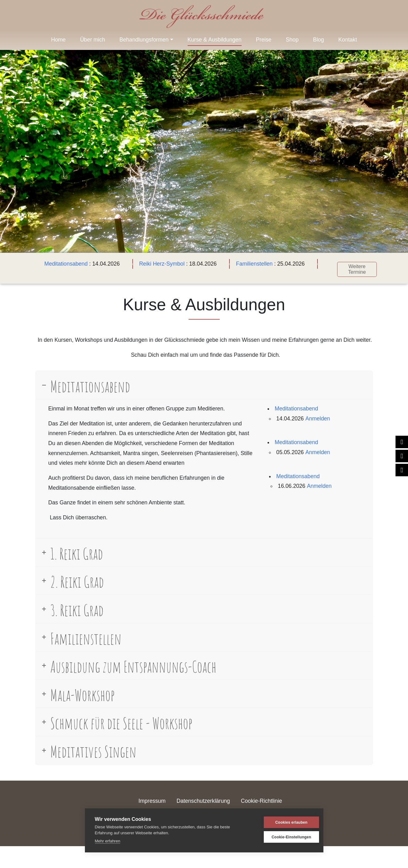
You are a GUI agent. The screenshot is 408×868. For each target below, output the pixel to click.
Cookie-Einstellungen (283, 837)
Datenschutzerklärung (203, 798)
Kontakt (348, 40)
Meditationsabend (63, 264)
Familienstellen (251, 264)
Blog (319, 40)
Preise (264, 40)
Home (58, 40)
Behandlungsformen (144, 40)
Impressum (152, 798)
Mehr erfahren (108, 841)
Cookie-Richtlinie (261, 798)
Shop (292, 40)
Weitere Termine (354, 266)
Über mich (92, 40)
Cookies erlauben (283, 822)
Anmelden (318, 415)
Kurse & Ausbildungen (215, 40)
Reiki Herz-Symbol (159, 264)
